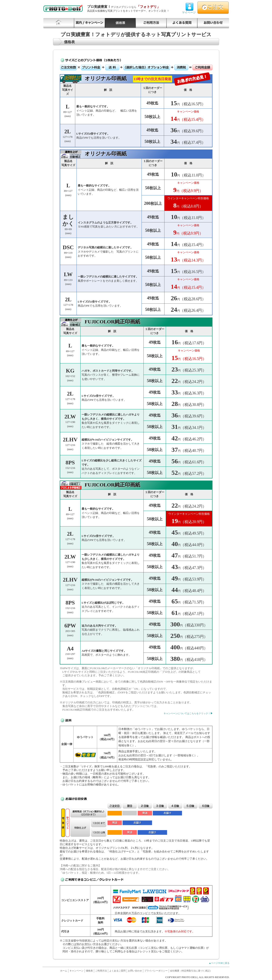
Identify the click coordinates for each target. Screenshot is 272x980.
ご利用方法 (151, 23)
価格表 (120, 23)
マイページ (190, 7)
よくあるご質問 (182, 23)
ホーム (64, 971)
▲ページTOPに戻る (219, 963)
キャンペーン (90, 23)
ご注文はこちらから (213, 8)
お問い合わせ (213, 23)
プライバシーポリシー (156, 971)
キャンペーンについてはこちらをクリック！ (187, 713)
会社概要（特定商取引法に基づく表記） (191, 971)
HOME (59, 23)
